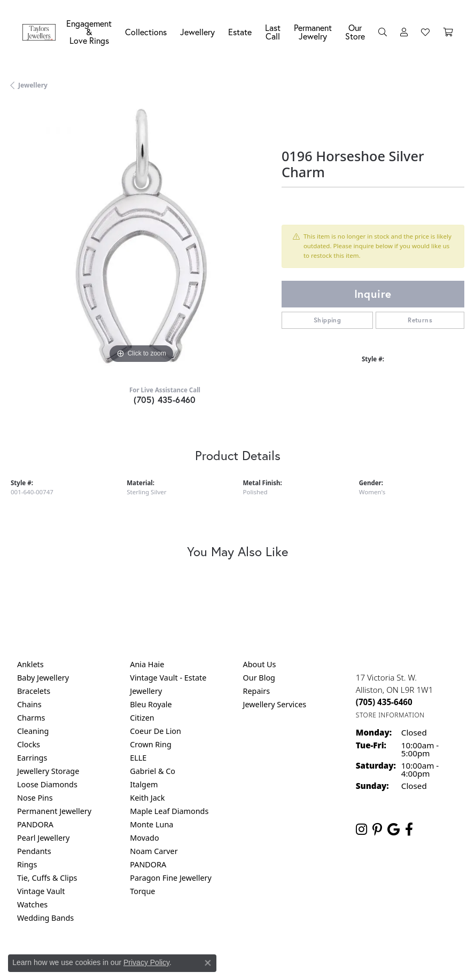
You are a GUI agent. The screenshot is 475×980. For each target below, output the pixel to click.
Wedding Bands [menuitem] (45, 918)
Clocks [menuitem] (29, 744)
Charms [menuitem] (31, 718)
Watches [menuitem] (32, 904)
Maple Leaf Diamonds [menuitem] (169, 811)
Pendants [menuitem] (34, 851)
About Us (260, 664)
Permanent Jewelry (313, 32)
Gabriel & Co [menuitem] (153, 771)
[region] (141, 236)
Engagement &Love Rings (89, 32)
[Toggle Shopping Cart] (448, 32)
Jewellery (197, 32)
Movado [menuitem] (144, 838)
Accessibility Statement (328, 962)
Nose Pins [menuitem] (35, 798)
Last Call (273, 32)
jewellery (33, 85)
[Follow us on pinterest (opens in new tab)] (377, 829)
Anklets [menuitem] (30, 664)
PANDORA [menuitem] (35, 824)
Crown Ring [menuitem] (151, 744)
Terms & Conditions (248, 962)
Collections (146, 32)
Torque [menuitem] (142, 891)
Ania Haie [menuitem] (147, 664)
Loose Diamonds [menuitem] (47, 784)
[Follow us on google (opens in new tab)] (394, 829)
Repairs (257, 691)
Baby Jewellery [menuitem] (43, 678)
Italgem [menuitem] (144, 784)
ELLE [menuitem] (138, 758)
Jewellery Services (275, 704)
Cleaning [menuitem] (33, 731)
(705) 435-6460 (165, 400)
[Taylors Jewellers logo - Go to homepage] (42, 32)
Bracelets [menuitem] (34, 691)
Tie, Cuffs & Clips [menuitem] (47, 878)
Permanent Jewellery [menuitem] (54, 811)
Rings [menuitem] (27, 864)
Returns (420, 320)
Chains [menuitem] (29, 704)
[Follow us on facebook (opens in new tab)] (409, 829)
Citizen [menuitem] (142, 718)
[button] (383, 32)
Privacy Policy (146, 962)
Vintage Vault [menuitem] (41, 891)
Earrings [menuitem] (32, 758)
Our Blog (259, 678)
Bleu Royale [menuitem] (151, 704)
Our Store (355, 32)
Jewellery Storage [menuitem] (48, 771)
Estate (240, 32)
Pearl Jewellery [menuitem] (43, 838)
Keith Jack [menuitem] (147, 798)
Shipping (327, 320)
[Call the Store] (384, 702)
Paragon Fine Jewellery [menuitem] (171, 878)
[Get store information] (390, 715)
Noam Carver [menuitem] (154, 851)
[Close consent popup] (208, 963)
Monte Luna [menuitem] (151, 824)
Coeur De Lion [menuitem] (155, 731)
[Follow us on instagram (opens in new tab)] (361, 829)
